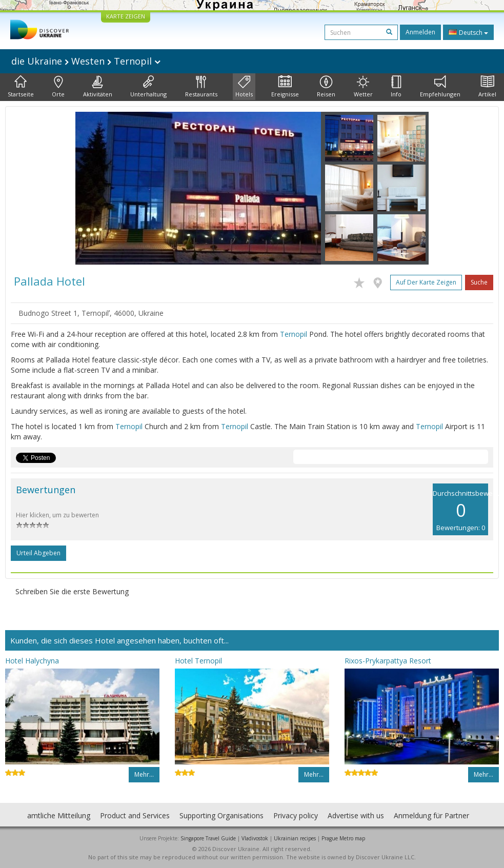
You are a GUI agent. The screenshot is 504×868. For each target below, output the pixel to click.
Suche (479, 282)
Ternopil (294, 334)
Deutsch (468, 32)
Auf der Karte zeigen (426, 282)
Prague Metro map (343, 838)
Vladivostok (255, 838)
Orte (58, 87)
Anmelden (420, 32)
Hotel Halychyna (32, 661)
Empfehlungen (440, 87)
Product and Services (135, 815)
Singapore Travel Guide (208, 838)
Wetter (363, 87)
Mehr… (144, 774)
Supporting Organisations (221, 815)
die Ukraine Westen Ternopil (86, 61)
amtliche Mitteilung (59, 815)
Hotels (244, 87)
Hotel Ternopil (198, 661)
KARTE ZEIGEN (126, 16)
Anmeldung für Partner (431, 815)
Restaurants (201, 87)
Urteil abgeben (38, 553)
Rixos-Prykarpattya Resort (388, 661)
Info (396, 87)
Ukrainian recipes (295, 838)
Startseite (21, 87)
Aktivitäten (98, 87)
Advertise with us (356, 815)
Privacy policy (296, 815)
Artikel (487, 87)
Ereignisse (285, 87)
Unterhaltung (148, 87)
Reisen (326, 87)
